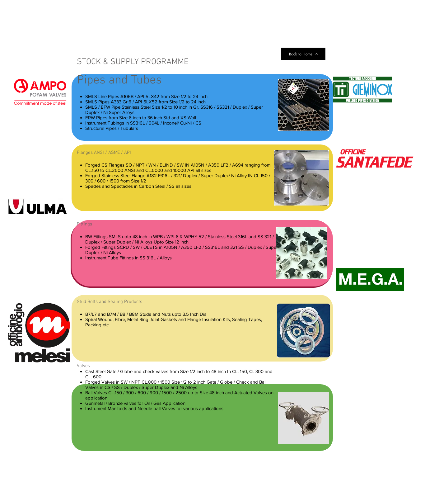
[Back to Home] (303, 54)
